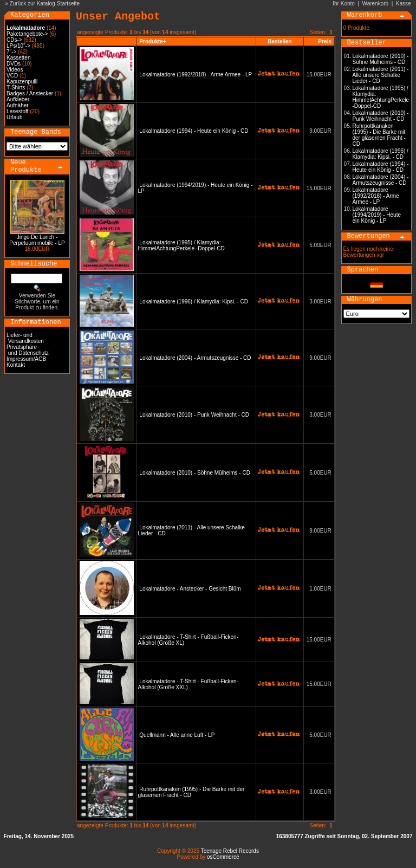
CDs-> (14, 40)
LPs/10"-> (18, 46)
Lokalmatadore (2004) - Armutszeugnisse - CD (195, 358)
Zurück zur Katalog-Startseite (45, 4)
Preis (324, 41)
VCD (12, 76)
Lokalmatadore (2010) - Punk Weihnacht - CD (194, 415)
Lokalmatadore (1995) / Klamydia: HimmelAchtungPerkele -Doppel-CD (181, 245)
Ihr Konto (344, 4)
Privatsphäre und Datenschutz (28, 350)
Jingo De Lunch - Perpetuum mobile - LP (37, 240)
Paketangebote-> (27, 34)
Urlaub (14, 117)
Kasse (404, 4)
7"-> (11, 52)
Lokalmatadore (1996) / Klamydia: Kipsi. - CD (194, 302)
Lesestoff (17, 111)
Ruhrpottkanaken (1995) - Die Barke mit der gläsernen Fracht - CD (379, 135)
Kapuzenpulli (22, 82)
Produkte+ (152, 41)
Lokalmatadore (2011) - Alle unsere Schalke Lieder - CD (381, 75)
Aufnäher (18, 105)
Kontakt (16, 365)
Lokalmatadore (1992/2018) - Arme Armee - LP (196, 75)
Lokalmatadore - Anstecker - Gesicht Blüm (190, 589)
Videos (15, 70)
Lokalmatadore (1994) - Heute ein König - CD (194, 131)
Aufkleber (18, 99)
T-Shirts (16, 88)
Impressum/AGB (26, 359)
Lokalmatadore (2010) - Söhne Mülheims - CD (195, 473)
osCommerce (223, 857)
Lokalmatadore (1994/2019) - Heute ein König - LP (377, 215)
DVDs (14, 64)
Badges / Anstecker (30, 93)
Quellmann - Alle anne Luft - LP (177, 735)
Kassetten (18, 58)
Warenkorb (376, 4)
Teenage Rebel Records (230, 851)
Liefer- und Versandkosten (25, 338)
